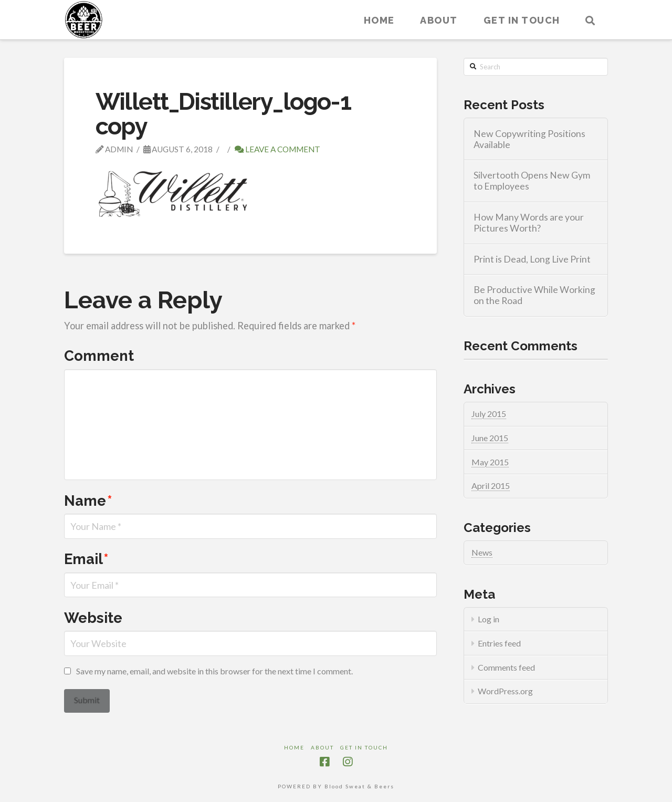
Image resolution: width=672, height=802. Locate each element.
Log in (489, 619)
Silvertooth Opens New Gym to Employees (532, 181)
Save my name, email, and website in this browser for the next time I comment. (214, 671)
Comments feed (506, 667)
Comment (99, 356)
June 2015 (490, 438)
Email (86, 559)
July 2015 (489, 414)
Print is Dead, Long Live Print (532, 259)
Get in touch (364, 747)
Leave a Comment (277, 149)
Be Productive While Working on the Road (534, 295)
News (482, 552)
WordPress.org (505, 691)
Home (294, 747)
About (322, 747)
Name (88, 501)
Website (93, 618)
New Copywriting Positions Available (529, 139)
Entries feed (499, 643)
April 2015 (491, 486)
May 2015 (490, 462)
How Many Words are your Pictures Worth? (529, 223)
